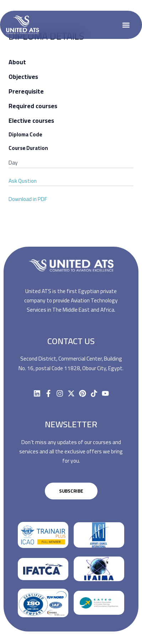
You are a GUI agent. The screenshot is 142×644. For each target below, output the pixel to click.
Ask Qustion (23, 181)
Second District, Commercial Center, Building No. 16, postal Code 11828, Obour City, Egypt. (71, 363)
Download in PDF (28, 199)
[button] (126, 25)
